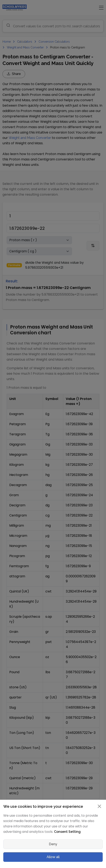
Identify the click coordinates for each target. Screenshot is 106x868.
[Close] (99, 806)
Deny (53, 844)
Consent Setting (67, 832)
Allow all (53, 857)
